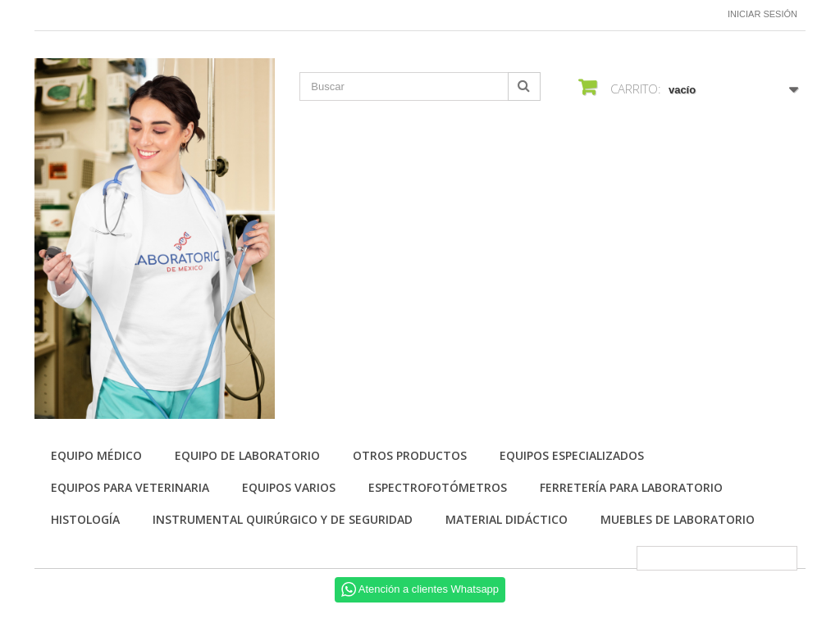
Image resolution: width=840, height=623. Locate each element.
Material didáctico (507, 519)
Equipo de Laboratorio (247, 455)
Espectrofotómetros (438, 487)
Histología (85, 519)
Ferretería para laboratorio (631, 487)
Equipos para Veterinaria (130, 487)
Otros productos (410, 455)
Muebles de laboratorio (678, 519)
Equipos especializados (572, 455)
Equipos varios (289, 487)
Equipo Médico (96, 455)
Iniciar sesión (762, 14)
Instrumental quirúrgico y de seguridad (283, 519)
